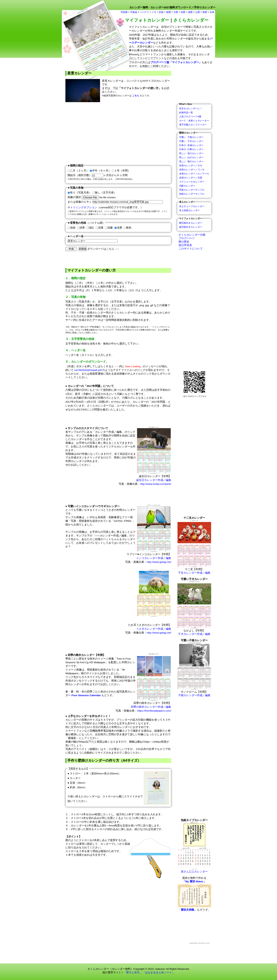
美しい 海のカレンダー (191, 161)
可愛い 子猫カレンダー (191, 137)
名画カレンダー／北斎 (191, 178)
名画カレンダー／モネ (191, 166)
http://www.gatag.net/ (159, 562)
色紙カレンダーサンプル (192, 194)
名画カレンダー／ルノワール (194, 174)
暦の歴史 (183, 242)
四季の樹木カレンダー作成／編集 (151, 707)
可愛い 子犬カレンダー (191, 141)
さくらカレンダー (191, 20)
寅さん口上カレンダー (194, 870)
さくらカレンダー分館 (191, 235)
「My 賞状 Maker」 (194, 881)
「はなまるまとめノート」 (159, 972)
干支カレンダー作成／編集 (194, 573)
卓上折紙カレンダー (189, 210)
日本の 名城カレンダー (191, 145)
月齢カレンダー (187, 186)
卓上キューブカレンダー (192, 206)
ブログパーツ (186, 238)
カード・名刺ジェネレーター (194, 121)
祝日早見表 (184, 245)
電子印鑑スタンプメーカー (193, 125)
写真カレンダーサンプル (192, 190)
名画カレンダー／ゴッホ (192, 170)
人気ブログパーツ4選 (190, 117)
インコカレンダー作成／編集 (154, 558)
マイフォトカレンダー (147, 20)
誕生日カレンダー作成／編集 (154, 480)
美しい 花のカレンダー (191, 153)
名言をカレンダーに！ (191, 108)
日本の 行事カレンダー (191, 149)
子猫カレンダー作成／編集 (194, 695)
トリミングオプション (84, 207)
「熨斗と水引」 (133, 972)
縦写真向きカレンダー (191, 227)
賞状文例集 (188, 910)
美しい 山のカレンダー (191, 157)
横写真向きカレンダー (191, 223)
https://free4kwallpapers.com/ (154, 711)
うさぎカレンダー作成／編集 (154, 629)
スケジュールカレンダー (192, 182)
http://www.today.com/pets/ (156, 484)
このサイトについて (190, 249)
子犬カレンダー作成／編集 (194, 634)
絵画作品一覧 (186, 113)
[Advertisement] (118, 133)
